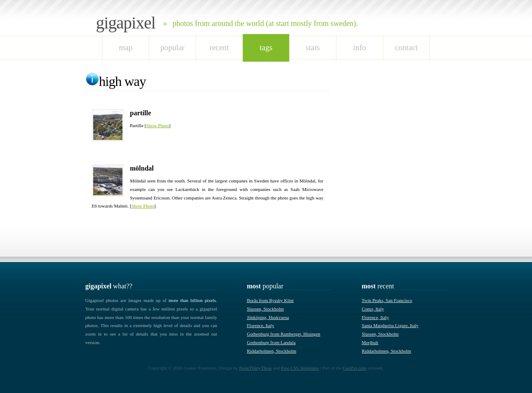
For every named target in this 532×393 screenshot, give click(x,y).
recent (219, 47)
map (125, 47)
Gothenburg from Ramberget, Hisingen (284, 334)
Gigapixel (126, 23)
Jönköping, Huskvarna (268, 317)
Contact (407, 47)
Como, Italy (373, 309)
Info (359, 47)
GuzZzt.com (354, 368)
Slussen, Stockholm (266, 309)
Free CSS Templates (300, 368)
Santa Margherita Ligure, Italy (390, 325)
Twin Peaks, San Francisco (387, 300)
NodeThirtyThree (255, 368)
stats (313, 47)
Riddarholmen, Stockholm (272, 351)
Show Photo (158, 125)
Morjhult (370, 342)
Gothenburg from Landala (272, 342)
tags (266, 47)
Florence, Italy (261, 325)
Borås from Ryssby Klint (270, 300)
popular (172, 47)
